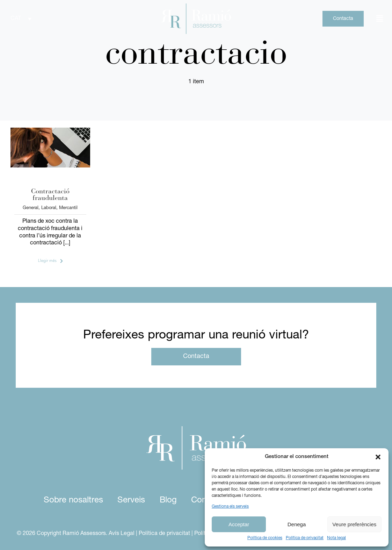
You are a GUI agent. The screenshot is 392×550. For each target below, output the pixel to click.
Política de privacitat (305, 538)
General (31, 208)
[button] (378, 457)
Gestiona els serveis (230, 507)
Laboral (49, 208)
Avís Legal (122, 534)
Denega (297, 524)
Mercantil (68, 208)
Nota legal (336, 538)
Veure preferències (354, 524)
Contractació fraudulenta (50, 195)
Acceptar (239, 524)
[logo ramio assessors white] (196, 429)
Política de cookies (265, 538)
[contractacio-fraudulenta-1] (50, 130)
